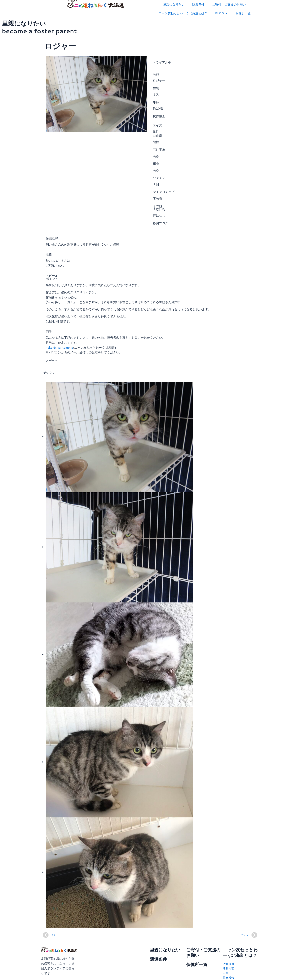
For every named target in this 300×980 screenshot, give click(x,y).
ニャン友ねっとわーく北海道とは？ (183, 13)
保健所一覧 (243, 13)
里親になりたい (174, 4)
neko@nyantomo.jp (59, 347)
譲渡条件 (198, 4)
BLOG (221, 13)
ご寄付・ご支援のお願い (229, 4)
